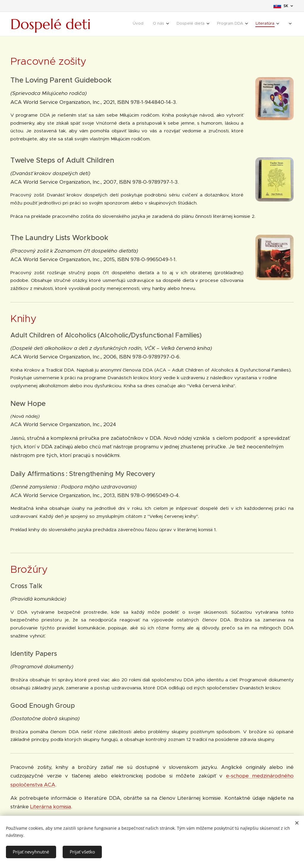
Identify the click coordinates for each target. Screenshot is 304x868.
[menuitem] (198, 24)
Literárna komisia (51, 807)
